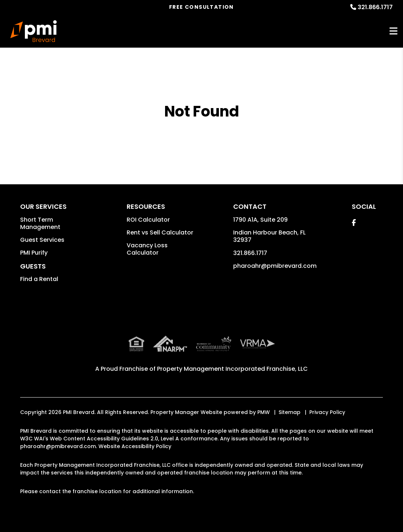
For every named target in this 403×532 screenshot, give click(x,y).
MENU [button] (393, 31)
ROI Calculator (148, 220)
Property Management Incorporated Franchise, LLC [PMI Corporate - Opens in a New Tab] (232, 369)
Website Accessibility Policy (135, 446)
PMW (264, 412)
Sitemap (290, 412)
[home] (34, 31)
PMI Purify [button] (34, 253)
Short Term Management (40, 223)
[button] (354, 223)
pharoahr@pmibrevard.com (275, 266)
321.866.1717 (375, 7)
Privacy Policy (327, 412)
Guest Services (42, 240)
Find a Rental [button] (39, 279)
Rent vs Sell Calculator (160, 232)
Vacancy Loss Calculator (147, 249)
